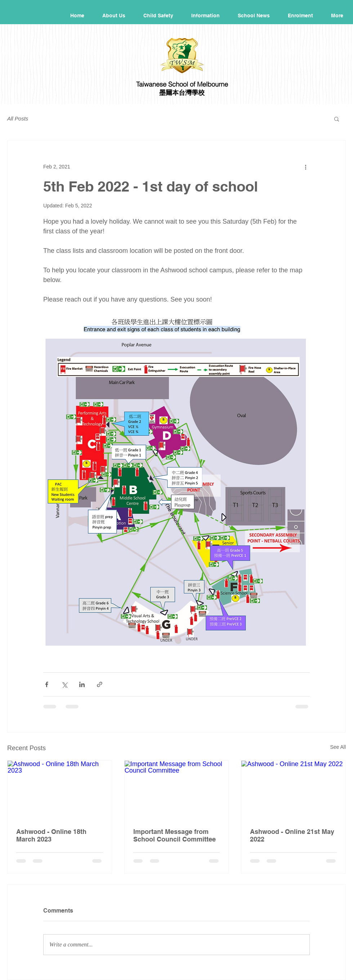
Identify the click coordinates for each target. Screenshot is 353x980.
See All (338, 747)
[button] (337, 119)
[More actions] (305, 167)
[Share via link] (100, 684)
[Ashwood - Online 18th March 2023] (60, 790)
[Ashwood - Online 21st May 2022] (293, 790)
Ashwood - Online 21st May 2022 (292, 835)
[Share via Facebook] (47, 684)
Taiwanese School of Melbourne (182, 84)
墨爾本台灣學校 (182, 93)
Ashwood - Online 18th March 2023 (51, 835)
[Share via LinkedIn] (82, 684)
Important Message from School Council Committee (175, 835)
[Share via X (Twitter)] (64, 684)
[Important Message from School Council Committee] (177, 790)
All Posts (18, 118)
